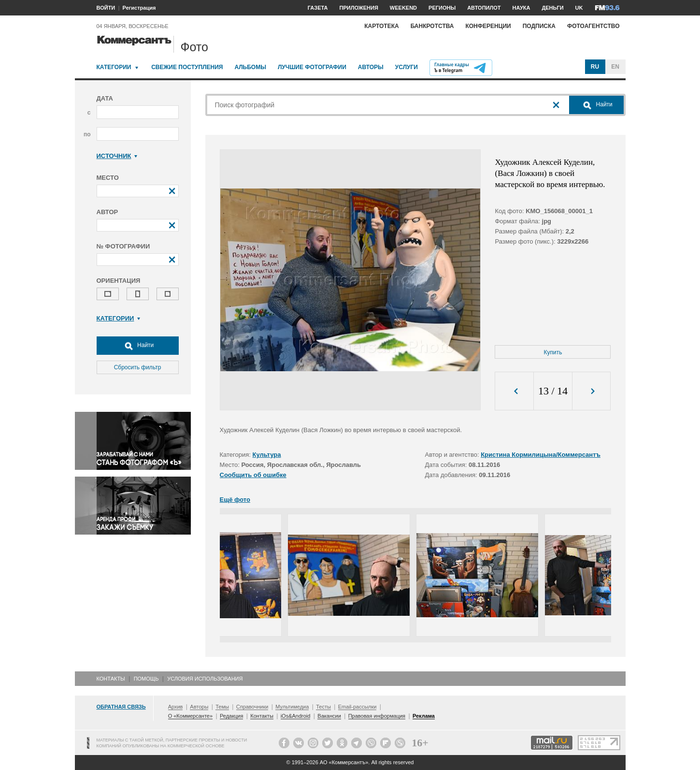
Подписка (539, 26)
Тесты (323, 707)
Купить (553, 352)
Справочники (252, 707)
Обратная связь (121, 707)
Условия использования (205, 679)
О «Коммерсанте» (190, 716)
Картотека (382, 26)
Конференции (488, 26)
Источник (117, 156)
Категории (114, 67)
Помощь (146, 679)
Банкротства (432, 26)
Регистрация (139, 8)
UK (579, 8)
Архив (176, 707)
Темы (222, 707)
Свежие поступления (187, 67)
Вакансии (329, 716)
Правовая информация (377, 716)
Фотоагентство (593, 26)
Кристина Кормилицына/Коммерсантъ (541, 455)
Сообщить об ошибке (253, 475)
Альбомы (250, 67)
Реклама (424, 716)
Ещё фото (235, 500)
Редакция (231, 716)
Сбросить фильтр (138, 367)
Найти (138, 346)
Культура (267, 455)
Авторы (371, 67)
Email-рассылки (357, 707)
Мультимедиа (292, 707)
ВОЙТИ (106, 8)
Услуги (407, 67)
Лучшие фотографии (312, 67)
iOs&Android (296, 716)
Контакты (111, 679)
